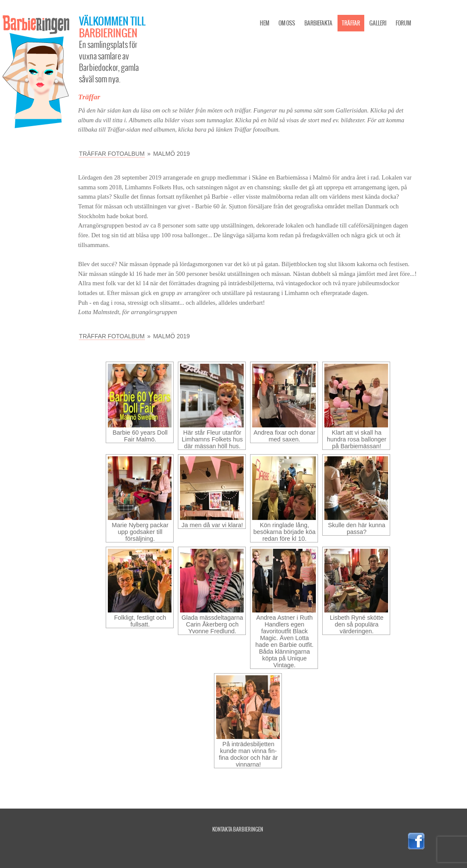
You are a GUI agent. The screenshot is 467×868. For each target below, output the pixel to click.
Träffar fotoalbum (112, 154)
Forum (403, 23)
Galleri (378, 23)
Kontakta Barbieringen (238, 829)
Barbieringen (108, 33)
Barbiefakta (318, 23)
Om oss (287, 23)
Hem (264, 23)
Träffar (351, 23)
